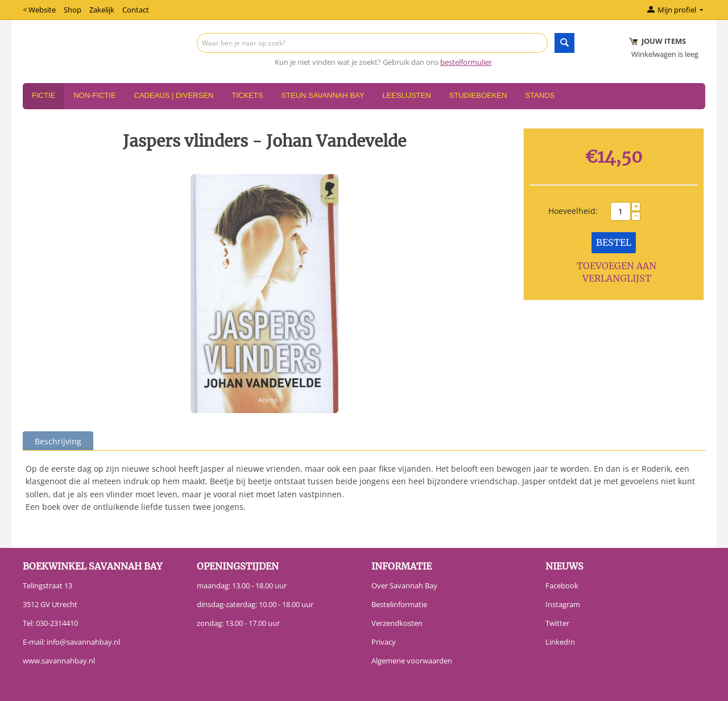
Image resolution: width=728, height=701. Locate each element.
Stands (540, 95)
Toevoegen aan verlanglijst (617, 272)
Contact (136, 10)
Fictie (44, 95)
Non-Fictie (94, 95)
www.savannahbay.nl (59, 661)
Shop (73, 10)
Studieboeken (478, 95)
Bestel (614, 242)
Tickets (247, 95)
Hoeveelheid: (573, 211)
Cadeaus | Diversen (174, 95)
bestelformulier (466, 62)
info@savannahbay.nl (83, 642)
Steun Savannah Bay (322, 95)
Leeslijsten (406, 95)
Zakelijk (102, 10)
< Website (39, 10)
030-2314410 (57, 623)
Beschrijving (58, 441)
